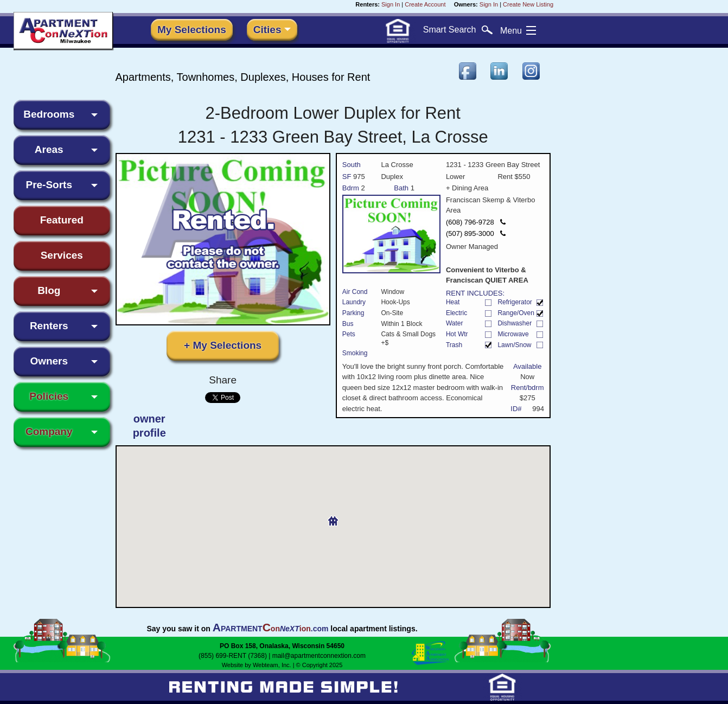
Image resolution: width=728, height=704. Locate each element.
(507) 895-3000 (476, 233)
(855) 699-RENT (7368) (233, 656)
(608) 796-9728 (476, 222)
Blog (49, 290)
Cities (267, 30)
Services (62, 255)
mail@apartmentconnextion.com (319, 656)
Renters (49, 326)
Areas (49, 149)
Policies (49, 396)
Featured (62, 220)
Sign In (391, 4)
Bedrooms (49, 114)
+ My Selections (223, 345)
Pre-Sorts (49, 185)
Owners (49, 361)
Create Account (425, 4)
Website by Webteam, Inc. (257, 665)
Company (49, 431)
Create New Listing (528, 4)
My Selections (192, 30)
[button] (333, 517)
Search (458, 30)
